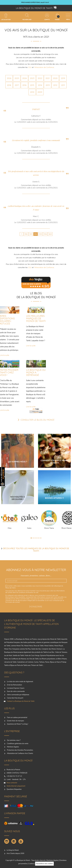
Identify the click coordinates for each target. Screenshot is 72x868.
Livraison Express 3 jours (15, 688)
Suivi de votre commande (16, 691)
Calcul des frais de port (15, 698)
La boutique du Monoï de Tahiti (34, 8)
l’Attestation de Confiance (44, 67)
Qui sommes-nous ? (14, 740)
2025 (17, 78)
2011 (63, 85)
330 (26, 234)
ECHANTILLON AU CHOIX (35, 2)
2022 (40, 78)
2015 (32, 85)
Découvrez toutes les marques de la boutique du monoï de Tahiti (36, 550)
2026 (9, 78)
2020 (55, 78)
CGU (30, 67)
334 (45, 234)
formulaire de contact (13, 602)
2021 (48, 78)
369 (50, 234)
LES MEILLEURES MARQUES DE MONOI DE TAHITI (36, 318)
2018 (9, 85)
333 (40, 234)
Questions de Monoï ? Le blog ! (17, 724)
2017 (17, 85)
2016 (24, 85)
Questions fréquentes (14, 789)
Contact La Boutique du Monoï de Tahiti (21, 701)
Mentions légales (13, 747)
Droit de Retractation (14, 685)
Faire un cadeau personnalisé (17, 717)
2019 (63, 78)
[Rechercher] (27, 15)
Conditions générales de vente (17, 744)
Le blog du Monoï (13, 850)
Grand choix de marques (15, 721)
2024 (24, 78)
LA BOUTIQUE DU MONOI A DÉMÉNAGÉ (36, 372)
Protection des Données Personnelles (20, 750)
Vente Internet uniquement (16, 786)
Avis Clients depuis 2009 (15, 853)
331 (31, 234)
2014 (40, 85)
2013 (48, 85)
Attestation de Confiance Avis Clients (20, 753)
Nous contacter (12, 783)
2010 (32, 92)
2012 (55, 85)
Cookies (31, 864)
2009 (40, 92)
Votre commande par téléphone (18, 695)
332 (36, 234)
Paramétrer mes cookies (44, 864)
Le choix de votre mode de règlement (20, 682)
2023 (32, 78)
